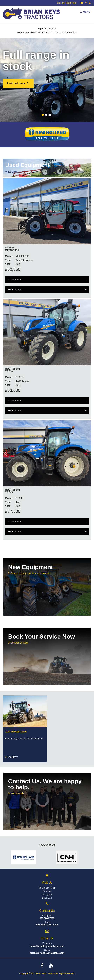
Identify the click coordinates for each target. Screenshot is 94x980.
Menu (85, 12)
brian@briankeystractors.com (47, 953)
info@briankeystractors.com (47, 946)
